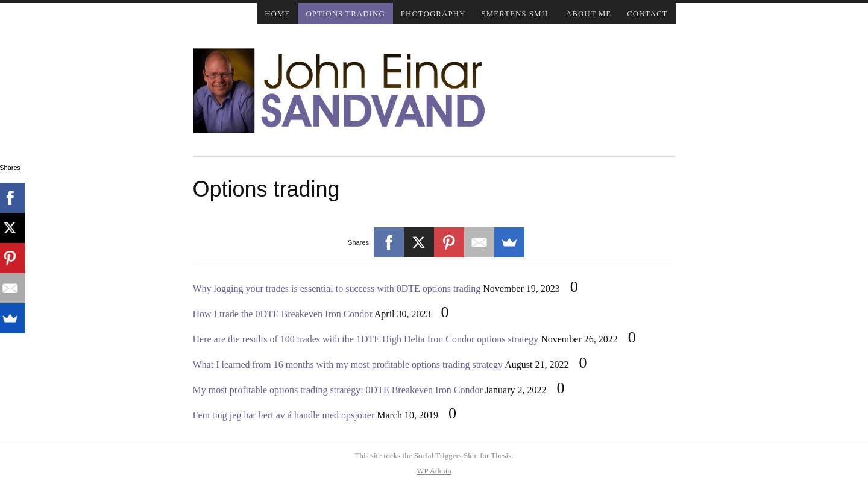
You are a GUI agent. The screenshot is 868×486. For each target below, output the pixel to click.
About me (589, 14)
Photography (433, 14)
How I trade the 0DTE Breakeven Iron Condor (283, 314)
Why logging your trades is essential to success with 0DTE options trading (337, 289)
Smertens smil (515, 14)
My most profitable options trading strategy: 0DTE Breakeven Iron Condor (338, 390)
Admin (434, 471)
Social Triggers (438, 456)
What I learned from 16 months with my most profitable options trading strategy (348, 364)
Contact (647, 14)
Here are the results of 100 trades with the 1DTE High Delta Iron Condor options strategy (366, 339)
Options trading (345, 14)
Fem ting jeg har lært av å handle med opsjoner (284, 415)
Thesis (501, 456)
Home (277, 14)
